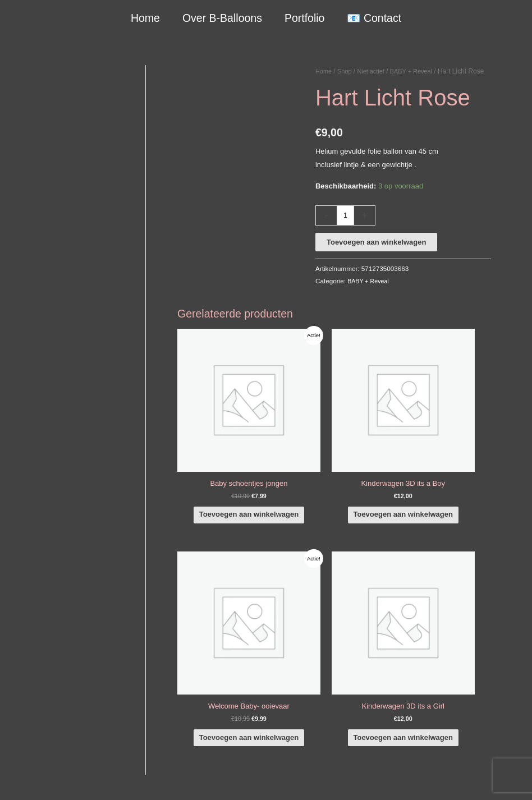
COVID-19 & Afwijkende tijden (63, 718)
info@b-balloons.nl (56, 658)
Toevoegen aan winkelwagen (376, 255)
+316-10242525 (51, 645)
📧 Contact (373, 18)
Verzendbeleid (490, 768)
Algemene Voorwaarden (421, 768)
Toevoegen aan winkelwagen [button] (231, 484)
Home (146, 18)
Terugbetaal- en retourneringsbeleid (460, 782)
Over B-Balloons (222, 18)
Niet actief (375, 71)
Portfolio (304, 18)
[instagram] (465, 624)
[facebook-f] (465, 608)
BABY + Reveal (419, 71)
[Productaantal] (346, 228)
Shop (347, 71)
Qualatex (29, 732)
